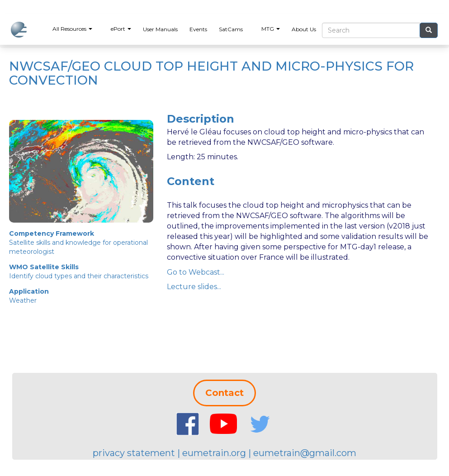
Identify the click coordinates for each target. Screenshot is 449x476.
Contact (224, 393)
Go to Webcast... (196, 272)
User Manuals (160, 29)
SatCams (231, 29)
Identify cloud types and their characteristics (79, 276)
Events (198, 29)
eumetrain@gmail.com (305, 453)
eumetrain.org (214, 453)
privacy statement (134, 453)
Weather (23, 300)
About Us (304, 29)
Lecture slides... (194, 287)
